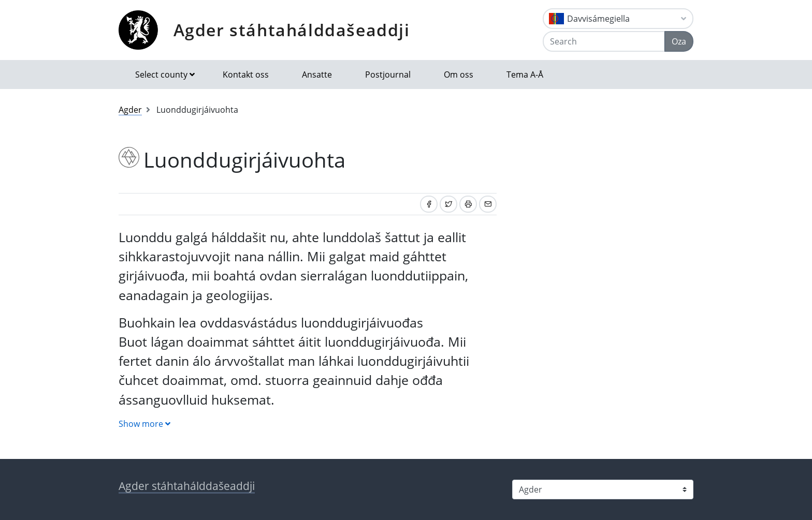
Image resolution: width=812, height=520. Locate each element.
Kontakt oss (246, 75)
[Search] (604, 41)
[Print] (468, 204)
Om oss (459, 75)
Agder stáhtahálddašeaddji (292, 30)
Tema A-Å (525, 75)
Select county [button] (161, 75)
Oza (679, 41)
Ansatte (317, 75)
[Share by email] (488, 204)
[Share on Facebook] (429, 204)
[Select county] (603, 489)
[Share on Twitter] (448, 204)
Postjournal (388, 75)
